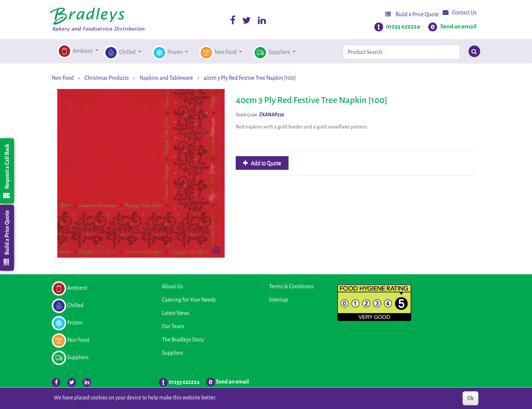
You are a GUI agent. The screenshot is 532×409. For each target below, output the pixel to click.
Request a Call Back (7, 171)
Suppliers (173, 353)
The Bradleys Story (183, 340)
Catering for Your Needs (189, 300)
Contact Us (460, 12)
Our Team (173, 326)
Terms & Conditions (291, 286)
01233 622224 (403, 27)
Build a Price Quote (412, 14)
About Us (172, 286)
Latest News (176, 313)
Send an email (458, 27)
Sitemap (279, 300)
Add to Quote (265, 163)
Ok (470, 398)
